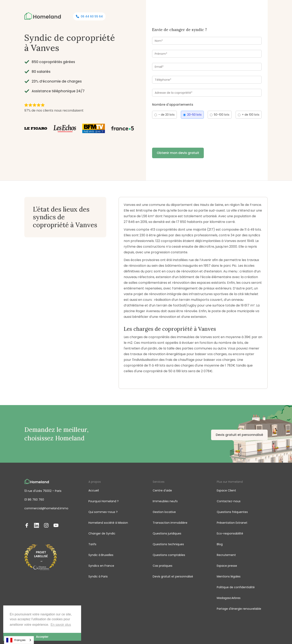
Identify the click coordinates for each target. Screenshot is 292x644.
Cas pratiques (163, 566)
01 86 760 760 (34, 500)
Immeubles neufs (165, 501)
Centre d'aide (162, 490)
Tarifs (92, 544)
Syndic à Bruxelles (101, 555)
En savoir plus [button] (61, 625)
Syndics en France (101, 566)
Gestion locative (164, 512)
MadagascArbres (229, 598)
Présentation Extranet (232, 523)
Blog (220, 544)
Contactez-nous (229, 501)
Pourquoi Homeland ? (104, 501)
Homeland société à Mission (108, 523)
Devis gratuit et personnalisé (239, 435)
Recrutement (226, 555)
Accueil (94, 490)
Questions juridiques (167, 533)
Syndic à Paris (98, 576)
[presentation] (183, 132)
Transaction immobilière (170, 523)
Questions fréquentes (232, 512)
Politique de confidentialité (236, 587)
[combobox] (19, 640)
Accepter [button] (42, 637)
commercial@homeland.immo (46, 508)
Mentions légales (229, 576)
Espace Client (226, 490)
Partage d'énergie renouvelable (239, 609)
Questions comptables (169, 555)
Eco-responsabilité (230, 533)
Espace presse (227, 566)
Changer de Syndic (102, 533)
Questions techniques (168, 544)
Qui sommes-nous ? (103, 512)
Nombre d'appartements (173, 105)
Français (16, 640)
